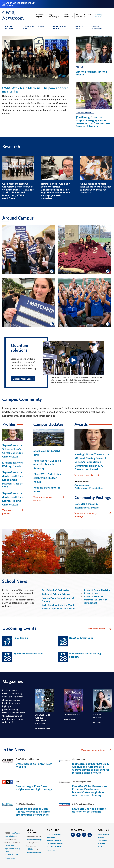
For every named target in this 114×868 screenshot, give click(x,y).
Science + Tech (79, 27)
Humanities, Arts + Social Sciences (34, 27)
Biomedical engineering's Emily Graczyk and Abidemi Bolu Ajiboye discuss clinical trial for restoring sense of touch (91, 768)
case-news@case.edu (34, 852)
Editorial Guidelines (54, 841)
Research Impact (40, 16)
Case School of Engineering (56, 590)
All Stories (79, 16)
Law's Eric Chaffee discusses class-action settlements (89, 810)
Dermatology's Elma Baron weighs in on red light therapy (34, 788)
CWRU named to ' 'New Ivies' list (34, 765)
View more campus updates (49, 499)
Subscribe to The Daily (55, 844)
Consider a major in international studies (87, 506)
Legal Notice (9, 849)
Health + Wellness (9, 27)
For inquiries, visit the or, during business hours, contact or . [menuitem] (34, 844)
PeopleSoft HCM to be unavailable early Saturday (47, 464)
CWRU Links (103, 830)
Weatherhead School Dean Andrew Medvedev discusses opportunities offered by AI (33, 812)
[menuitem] (11, 27)
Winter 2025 (69, 720)
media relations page (34, 840)
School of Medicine (93, 596)
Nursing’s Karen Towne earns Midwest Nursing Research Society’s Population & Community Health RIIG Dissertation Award (92, 462)
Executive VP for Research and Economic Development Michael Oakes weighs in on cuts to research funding (90, 791)
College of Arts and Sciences (56, 594)
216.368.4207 (32, 849)
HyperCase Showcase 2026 (28, 654)
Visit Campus (102, 841)
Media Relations (68, 16)
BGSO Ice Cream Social (82, 638)
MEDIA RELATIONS (32, 831)
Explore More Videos (23, 379)
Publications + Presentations (89, 488)
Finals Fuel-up (21, 638)
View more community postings (93, 515)
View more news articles (93, 750)
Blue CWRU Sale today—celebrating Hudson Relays (48, 478)
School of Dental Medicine (97, 590)
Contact (88, 15)
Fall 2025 (97, 722)
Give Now (101, 837)
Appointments (82, 485)
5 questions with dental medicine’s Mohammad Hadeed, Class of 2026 (13, 480)
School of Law (91, 593)
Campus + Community (53, 16)
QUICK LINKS (53, 830)
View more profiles (13, 512)
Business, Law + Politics (60, 27)
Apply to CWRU (103, 834)
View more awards (87, 475)
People (79, 67)
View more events (100, 629)
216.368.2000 (9, 845)
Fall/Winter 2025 (42, 729)
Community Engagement (96, 27)
